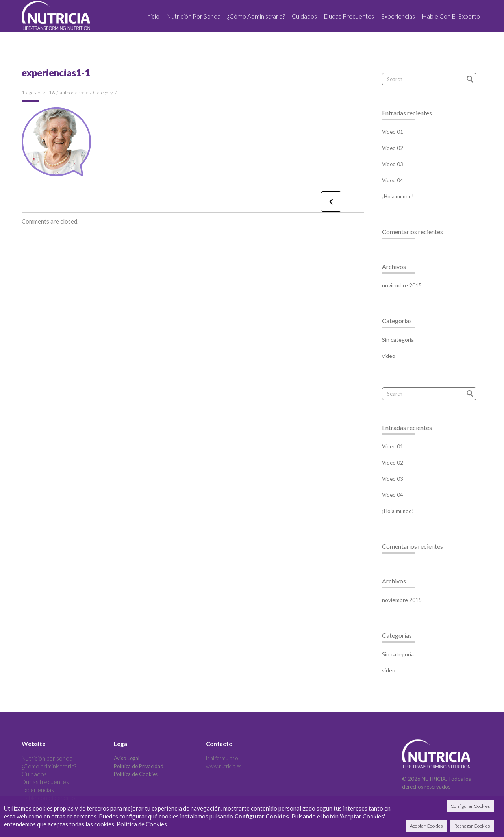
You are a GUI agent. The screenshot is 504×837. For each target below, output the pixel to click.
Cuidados (34, 774)
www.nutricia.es (224, 766)
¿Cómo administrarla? (49, 766)
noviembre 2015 (402, 285)
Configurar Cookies (262, 816)
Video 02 (393, 148)
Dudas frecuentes (45, 782)
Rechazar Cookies (472, 826)
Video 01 (393, 132)
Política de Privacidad (139, 766)
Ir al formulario (222, 758)
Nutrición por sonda (47, 758)
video (389, 356)
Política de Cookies (136, 774)
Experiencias (38, 790)
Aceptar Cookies (426, 826)
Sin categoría (398, 340)
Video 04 (393, 180)
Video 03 (393, 164)
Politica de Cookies (142, 824)
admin (82, 93)
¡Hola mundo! (398, 196)
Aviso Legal (127, 758)
